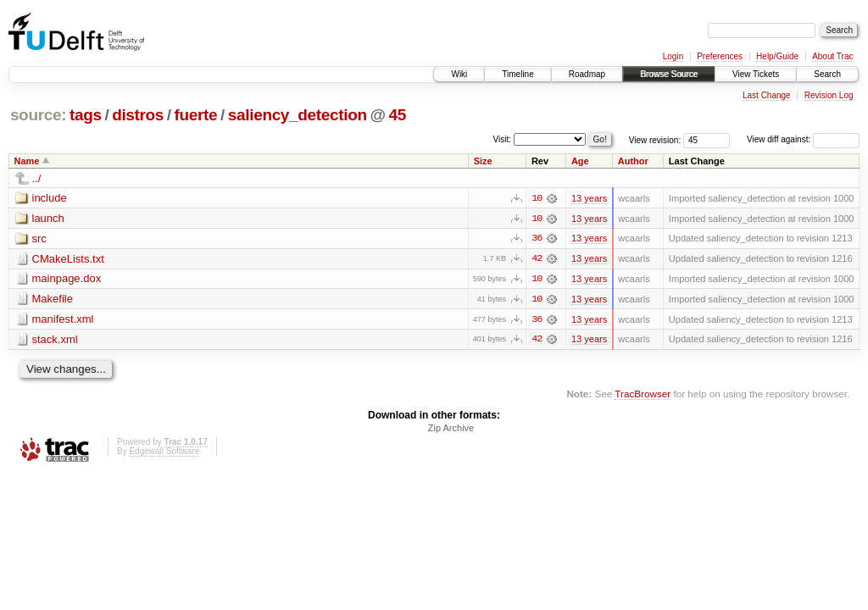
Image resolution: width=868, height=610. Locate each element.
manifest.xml (63, 320)
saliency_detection (298, 115)
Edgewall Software (164, 453)
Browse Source (669, 74)
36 (537, 239)
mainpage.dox (67, 279)
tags (86, 115)
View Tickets (756, 74)
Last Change (767, 95)
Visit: (503, 139)
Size (483, 161)
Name (27, 161)
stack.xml (55, 340)
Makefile (53, 299)
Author (633, 161)
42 (537, 259)
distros (138, 115)
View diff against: (803, 139)
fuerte (196, 115)
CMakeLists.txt (68, 259)
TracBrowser (643, 395)
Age (580, 161)
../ (37, 178)
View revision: (655, 139)
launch (48, 218)
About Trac (832, 56)
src (39, 238)
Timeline (517, 74)
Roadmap (587, 74)
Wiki (459, 74)
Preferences (720, 56)
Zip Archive (451, 430)
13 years (589, 198)
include (50, 198)
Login (673, 56)
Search (827, 74)
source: (38, 115)
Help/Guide (777, 56)
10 (537, 198)
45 (397, 115)
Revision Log (829, 95)
